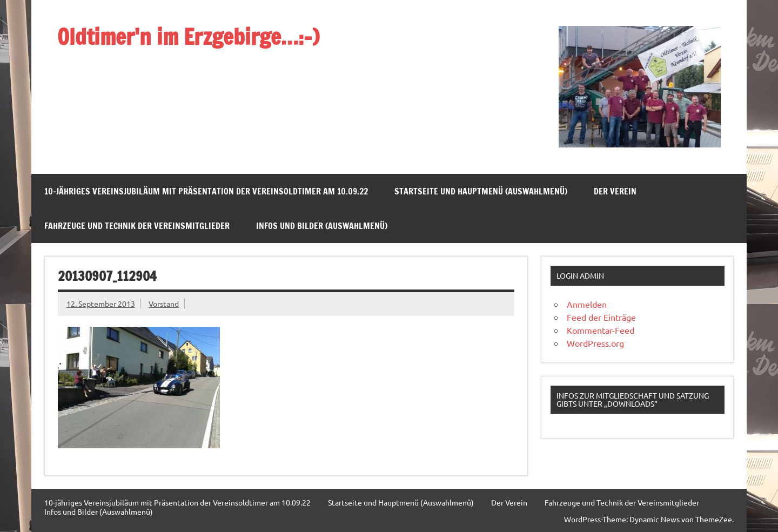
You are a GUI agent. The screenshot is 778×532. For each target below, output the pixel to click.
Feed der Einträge (601, 317)
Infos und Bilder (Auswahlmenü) (322, 226)
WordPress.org (595, 343)
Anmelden (587, 304)
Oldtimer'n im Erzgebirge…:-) (188, 36)
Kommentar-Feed (601, 330)
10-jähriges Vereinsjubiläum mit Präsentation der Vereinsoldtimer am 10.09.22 (206, 191)
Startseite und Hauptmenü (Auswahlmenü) (481, 191)
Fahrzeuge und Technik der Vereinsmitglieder (137, 226)
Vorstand (164, 304)
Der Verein (615, 191)
